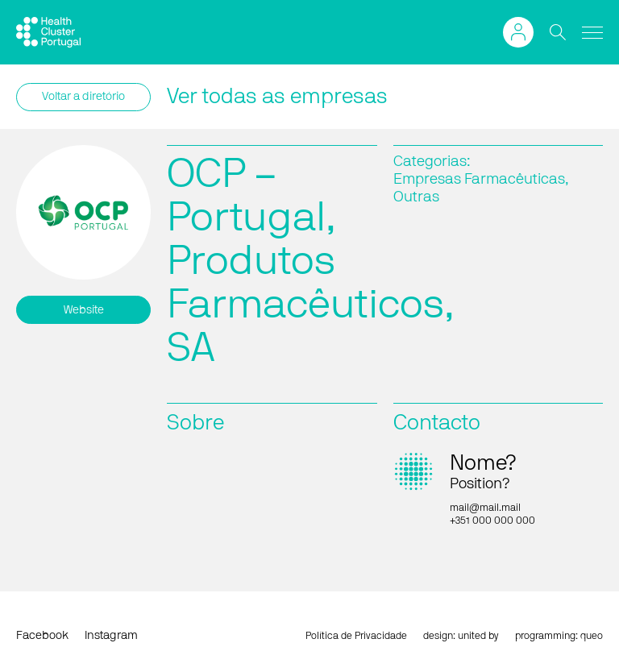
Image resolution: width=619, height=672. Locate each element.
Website (84, 310)
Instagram (111, 636)
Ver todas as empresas (277, 97)
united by (478, 636)
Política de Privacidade (356, 636)
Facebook (42, 636)
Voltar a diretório (83, 97)
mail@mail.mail (485, 508)
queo (592, 636)
